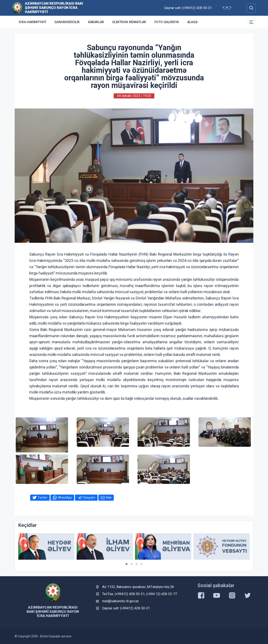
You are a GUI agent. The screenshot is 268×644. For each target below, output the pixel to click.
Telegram (89, 498)
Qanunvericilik (67, 22)
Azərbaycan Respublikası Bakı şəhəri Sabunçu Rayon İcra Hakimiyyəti (54, 8)
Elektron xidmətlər (129, 22)
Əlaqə (192, 22)
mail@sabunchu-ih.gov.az (120, 601)
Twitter (43, 498)
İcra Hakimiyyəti (32, 22)
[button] (126, 564)
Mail (109, 498)
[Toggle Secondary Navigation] (251, 22)
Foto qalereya (167, 22)
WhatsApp (65, 498)
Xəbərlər (96, 22)
